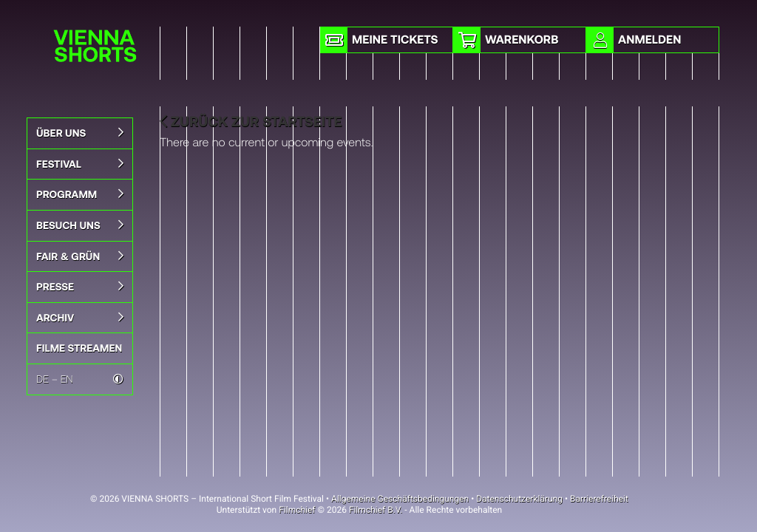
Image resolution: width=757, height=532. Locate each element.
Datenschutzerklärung (519, 499)
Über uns (80, 133)
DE (43, 379)
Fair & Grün (80, 256)
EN (67, 379)
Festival (80, 164)
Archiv (80, 318)
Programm (80, 194)
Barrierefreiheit (599, 499)
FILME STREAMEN (79, 348)
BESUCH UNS (80, 225)
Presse (80, 287)
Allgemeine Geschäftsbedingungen (400, 499)
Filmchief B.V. (376, 510)
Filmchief (297, 510)
